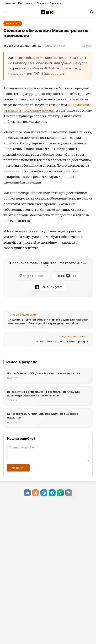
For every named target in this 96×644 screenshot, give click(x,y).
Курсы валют (26, 3)
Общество (13, 23)
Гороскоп (55, 3)
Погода (42, 3)
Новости (10, 3)
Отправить (18, 468)
